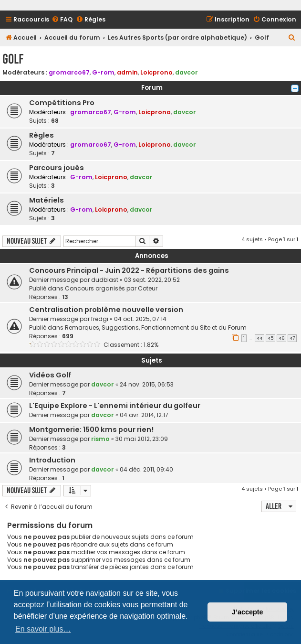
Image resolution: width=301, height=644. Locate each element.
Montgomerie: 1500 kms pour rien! (91, 429)
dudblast (105, 280)
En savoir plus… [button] (43, 629)
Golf (13, 59)
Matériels (47, 200)
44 (259, 338)
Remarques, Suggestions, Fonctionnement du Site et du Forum (156, 327)
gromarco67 (69, 72)
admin (127, 72)
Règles (42, 135)
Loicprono (156, 72)
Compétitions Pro (62, 103)
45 (270, 338)
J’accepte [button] (248, 612)
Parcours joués (57, 168)
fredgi (100, 319)
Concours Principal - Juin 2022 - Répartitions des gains (129, 270)
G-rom (103, 72)
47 (292, 338)
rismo (100, 439)
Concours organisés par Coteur (111, 288)
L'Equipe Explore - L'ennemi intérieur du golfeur (115, 406)
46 (281, 338)
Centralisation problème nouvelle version (106, 310)
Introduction (52, 460)
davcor (187, 72)
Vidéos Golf (50, 375)
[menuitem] (62, 20)
